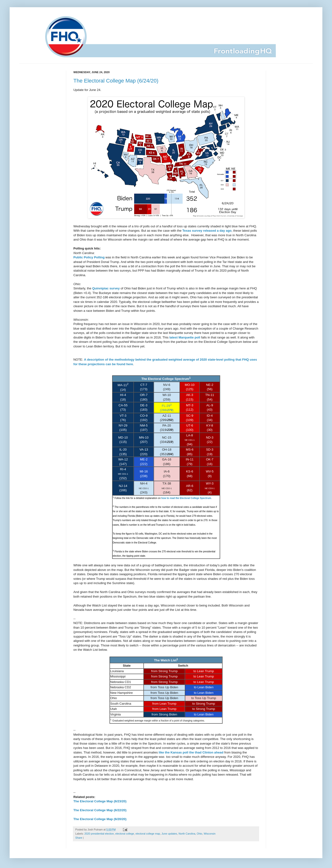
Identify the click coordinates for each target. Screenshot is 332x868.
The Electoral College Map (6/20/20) (100, 819)
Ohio (200, 834)
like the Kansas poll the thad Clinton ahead (191, 752)
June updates (169, 834)
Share (79, 838)
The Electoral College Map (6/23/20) (100, 801)
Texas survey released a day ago (207, 231)
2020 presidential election (99, 834)
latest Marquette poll (185, 337)
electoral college (125, 834)
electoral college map (148, 834)
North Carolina (187, 834)
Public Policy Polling (89, 257)
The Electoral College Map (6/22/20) (100, 810)
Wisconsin (210, 834)
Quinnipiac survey (106, 288)
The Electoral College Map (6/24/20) (116, 81)
